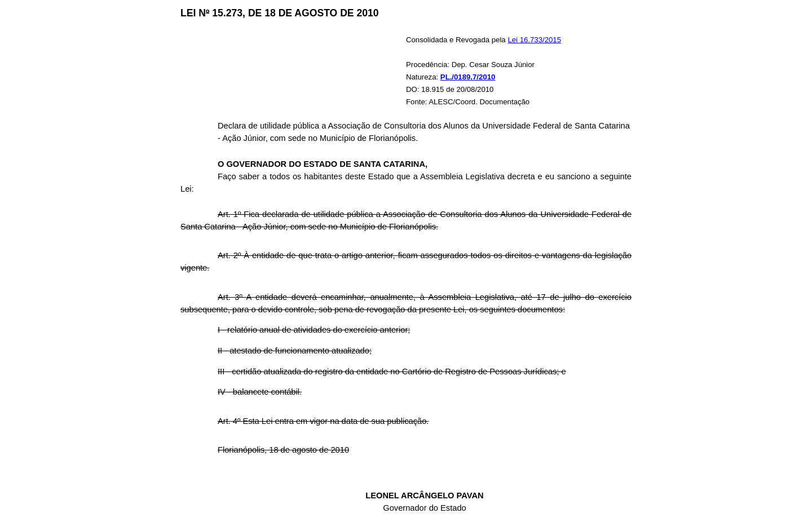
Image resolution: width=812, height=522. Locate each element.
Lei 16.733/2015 (534, 40)
